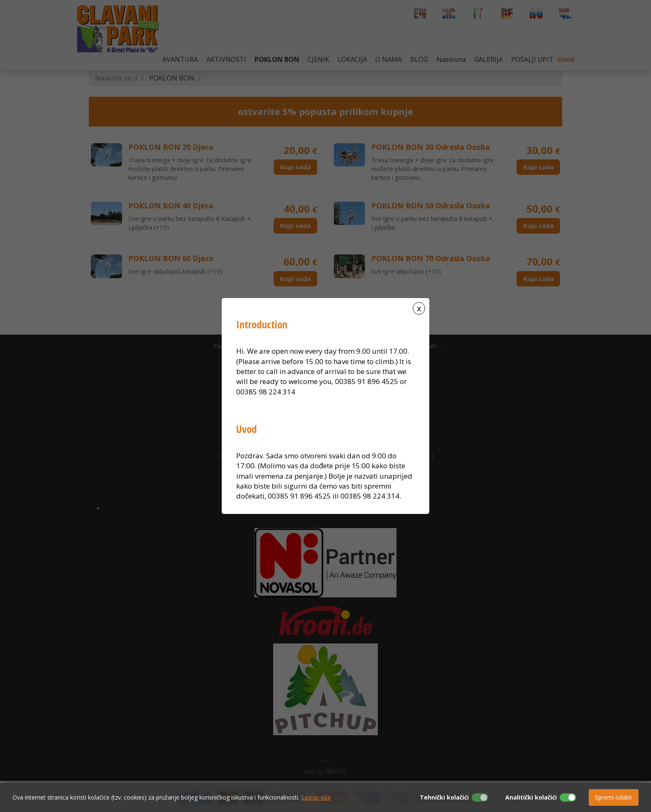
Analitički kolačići (531, 797)
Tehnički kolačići (444, 797)
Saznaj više (316, 797)
